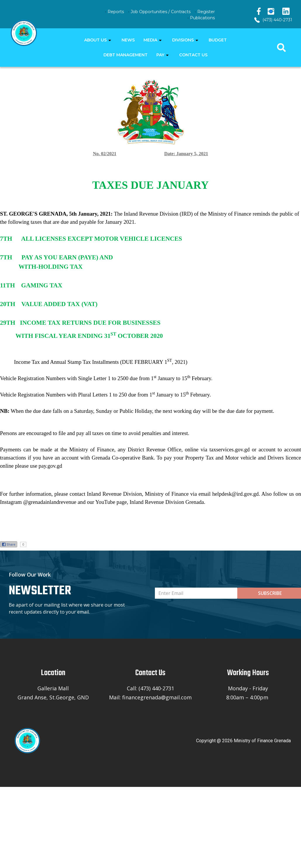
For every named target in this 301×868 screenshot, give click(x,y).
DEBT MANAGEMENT (126, 55)
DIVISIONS (183, 40)
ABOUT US (95, 40)
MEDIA (150, 40)
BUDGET (218, 40)
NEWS (128, 40)
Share (9, 544)
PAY (160, 55)
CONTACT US (193, 55)
